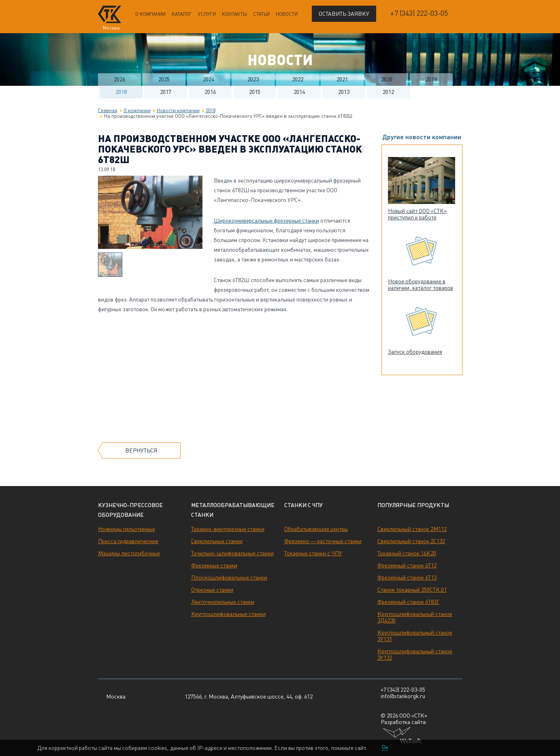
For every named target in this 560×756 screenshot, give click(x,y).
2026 (119, 79)
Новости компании (178, 110)
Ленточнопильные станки (223, 602)
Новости (287, 14)
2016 (210, 92)
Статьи (261, 14)
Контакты (234, 14)
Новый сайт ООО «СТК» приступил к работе (417, 214)
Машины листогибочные (129, 553)
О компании (150, 14)
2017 (166, 92)
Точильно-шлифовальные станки (232, 553)
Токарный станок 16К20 (407, 553)
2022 (298, 79)
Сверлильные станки (217, 541)
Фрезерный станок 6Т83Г (409, 602)
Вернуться (141, 450)
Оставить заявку (344, 14)
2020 (387, 79)
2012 (388, 92)
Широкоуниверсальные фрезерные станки (266, 221)
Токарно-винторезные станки (228, 529)
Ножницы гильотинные (127, 529)
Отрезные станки (212, 590)
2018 (121, 92)
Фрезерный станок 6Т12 (407, 565)
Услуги (207, 14)
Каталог (182, 14)
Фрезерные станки (214, 565)
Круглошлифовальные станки (228, 614)
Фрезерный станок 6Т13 (407, 578)
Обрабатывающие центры (316, 529)
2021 (342, 79)
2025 (164, 79)
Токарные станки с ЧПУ (313, 553)
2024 (209, 79)
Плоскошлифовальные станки (229, 578)
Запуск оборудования (415, 352)
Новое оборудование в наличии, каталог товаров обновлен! (421, 288)
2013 (344, 92)
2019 (431, 79)
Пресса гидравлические (128, 541)
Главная (108, 110)
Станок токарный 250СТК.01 (412, 590)
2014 (299, 92)
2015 (255, 92)
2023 (253, 79)
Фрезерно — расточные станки (323, 541)
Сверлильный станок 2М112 (412, 529)
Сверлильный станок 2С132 (411, 541)
